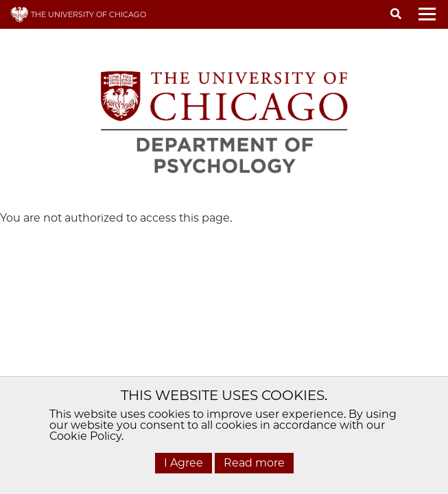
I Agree (184, 463)
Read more (254, 463)
